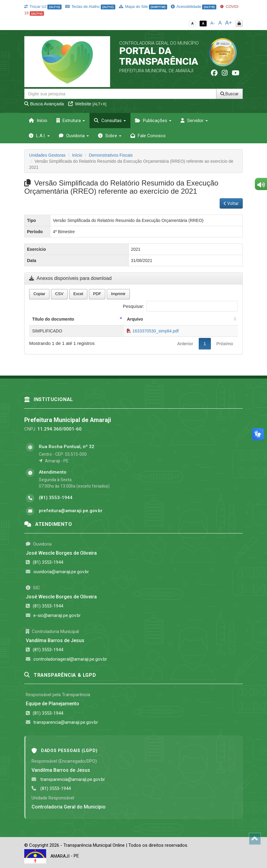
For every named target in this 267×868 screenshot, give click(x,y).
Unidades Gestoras (47, 155)
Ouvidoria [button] (74, 136)
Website (87, 104)
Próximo (225, 344)
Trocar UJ (43, 7)
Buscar (230, 94)
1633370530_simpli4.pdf (153, 331)
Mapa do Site (143, 7)
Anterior (185, 344)
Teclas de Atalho (90, 7)
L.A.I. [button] (39, 136)
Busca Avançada (44, 104)
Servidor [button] (194, 121)
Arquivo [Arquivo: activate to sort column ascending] (135, 319)
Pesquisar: (180, 306)
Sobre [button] (110, 136)
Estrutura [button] (71, 121)
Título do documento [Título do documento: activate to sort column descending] (53, 319)
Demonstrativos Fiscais (111, 155)
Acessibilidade (194, 7)
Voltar (231, 203)
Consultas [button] (110, 121)
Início (38, 121)
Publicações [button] (153, 121)
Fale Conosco (148, 136)
